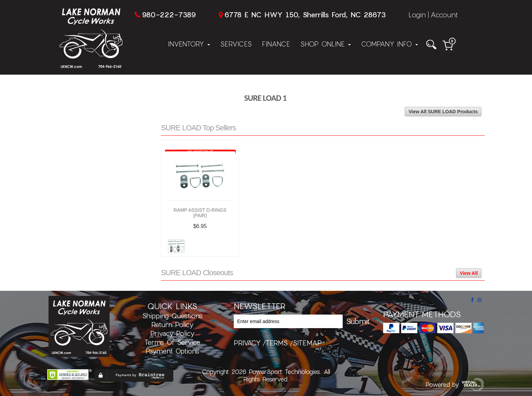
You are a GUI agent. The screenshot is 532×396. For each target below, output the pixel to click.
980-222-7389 (169, 14)
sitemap (307, 343)
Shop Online (326, 44)
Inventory (189, 44)
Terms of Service (172, 342)
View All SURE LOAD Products (443, 112)
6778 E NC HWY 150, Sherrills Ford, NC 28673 (305, 14)
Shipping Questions (172, 316)
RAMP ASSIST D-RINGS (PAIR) (200, 213)
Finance (276, 44)
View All (469, 273)
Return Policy (172, 324)
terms (277, 343)
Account (444, 14)
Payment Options (172, 351)
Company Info (389, 44)
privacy (247, 343)
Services (236, 44)
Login (417, 14)
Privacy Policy (172, 333)
